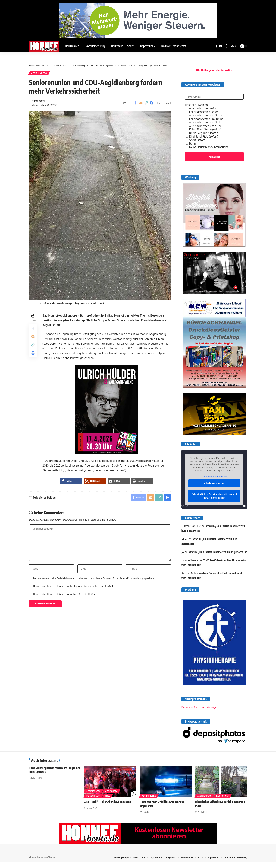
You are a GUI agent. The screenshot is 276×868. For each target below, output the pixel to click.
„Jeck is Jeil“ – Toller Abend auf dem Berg (108, 808)
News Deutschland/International (208, 146)
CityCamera (111, 797)
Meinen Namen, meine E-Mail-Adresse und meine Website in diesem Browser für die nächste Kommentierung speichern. (94, 580)
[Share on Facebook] (135, 103)
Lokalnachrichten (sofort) (203, 111)
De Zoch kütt (93, 802)
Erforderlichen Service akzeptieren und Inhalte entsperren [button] (214, 495)
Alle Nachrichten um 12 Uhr (204, 121)
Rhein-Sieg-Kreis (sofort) (203, 132)
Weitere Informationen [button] (214, 476)
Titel (108, 802)
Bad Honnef (222, 802)
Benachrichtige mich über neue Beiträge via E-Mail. (65, 596)
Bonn (191, 142)
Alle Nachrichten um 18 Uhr (204, 114)
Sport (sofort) (196, 139)
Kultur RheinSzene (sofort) (204, 128)
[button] (227, 46)
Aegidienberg (39, 73)
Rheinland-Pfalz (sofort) (202, 135)
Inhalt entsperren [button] (214, 483)
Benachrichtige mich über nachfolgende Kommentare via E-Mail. (73, 588)
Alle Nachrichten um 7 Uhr (204, 125)
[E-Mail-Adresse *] (214, 96)
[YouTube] (221, 46)
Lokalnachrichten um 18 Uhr (205, 118)
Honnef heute (38, 101)
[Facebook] (217, 46)
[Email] (141, 103)
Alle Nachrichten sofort (202, 107)
